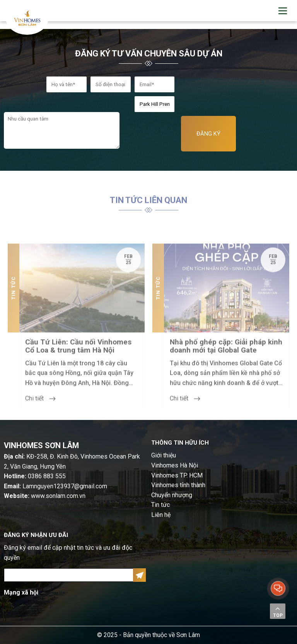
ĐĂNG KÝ (208, 134)
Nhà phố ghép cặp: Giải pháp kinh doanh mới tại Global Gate (226, 355)
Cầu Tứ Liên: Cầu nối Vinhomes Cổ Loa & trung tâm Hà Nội (78, 355)
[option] (76, 336)
